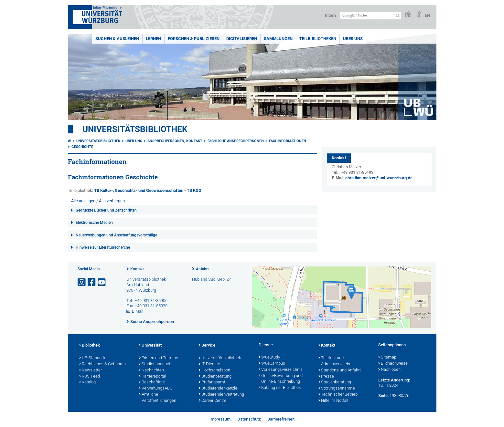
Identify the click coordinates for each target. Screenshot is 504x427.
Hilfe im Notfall (333, 401)
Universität (150, 346)
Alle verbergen (112, 201)
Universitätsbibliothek (135, 129)
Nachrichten (151, 370)
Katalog (87, 382)
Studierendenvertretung (221, 395)
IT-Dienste (209, 364)
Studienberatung (215, 377)
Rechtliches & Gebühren (102, 364)
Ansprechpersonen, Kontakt (175, 141)
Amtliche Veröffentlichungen (158, 398)
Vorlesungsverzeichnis (281, 370)
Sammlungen (278, 39)
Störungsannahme (337, 389)
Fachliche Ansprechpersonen (236, 141)
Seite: (383, 396)
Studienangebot (155, 364)
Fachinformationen (288, 141)
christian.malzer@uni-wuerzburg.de (379, 178)
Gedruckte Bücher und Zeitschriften (106, 210)
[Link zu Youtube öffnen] (102, 282)
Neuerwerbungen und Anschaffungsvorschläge (116, 235)
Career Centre (213, 401)
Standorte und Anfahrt (340, 370)
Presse (326, 377)
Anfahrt (202, 269)
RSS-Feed (90, 377)
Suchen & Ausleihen (117, 39)
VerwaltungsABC (156, 389)
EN (427, 15)
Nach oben (389, 370)
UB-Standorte (93, 358)
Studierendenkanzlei (219, 389)
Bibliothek (90, 346)
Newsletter (91, 370)
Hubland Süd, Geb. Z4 (212, 279)
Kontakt (137, 269)
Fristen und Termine (159, 358)
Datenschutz (249, 419)
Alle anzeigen (83, 201)
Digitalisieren (242, 39)
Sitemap (387, 358)
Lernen (153, 39)
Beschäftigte (152, 382)
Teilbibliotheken (318, 39)
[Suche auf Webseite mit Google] (371, 16)
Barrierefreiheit (281, 419)
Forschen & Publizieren (194, 39)
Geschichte (82, 147)
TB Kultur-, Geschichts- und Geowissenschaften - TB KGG (148, 190)
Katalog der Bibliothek (280, 388)
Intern (330, 15)
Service (207, 346)
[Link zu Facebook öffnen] (92, 282)
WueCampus (272, 364)
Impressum (220, 419)
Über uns (353, 39)
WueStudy (269, 358)
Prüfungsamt (212, 382)
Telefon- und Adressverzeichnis (337, 361)
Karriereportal (153, 377)
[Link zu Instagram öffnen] (82, 282)
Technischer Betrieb (338, 395)
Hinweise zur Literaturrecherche (103, 247)
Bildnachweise (393, 364)
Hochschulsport (215, 370)
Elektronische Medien (94, 223)
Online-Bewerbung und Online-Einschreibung (281, 379)
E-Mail (138, 311)
